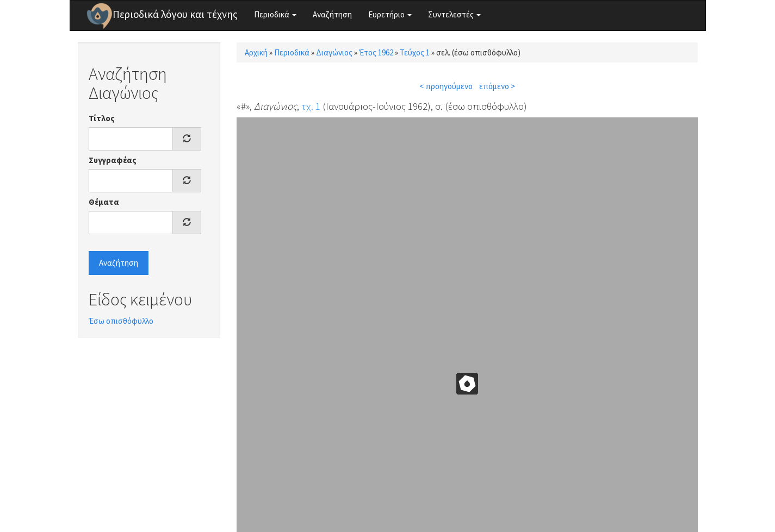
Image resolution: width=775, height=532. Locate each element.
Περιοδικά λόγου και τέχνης (175, 14)
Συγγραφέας (113, 160)
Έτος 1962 (376, 52)
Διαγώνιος (334, 52)
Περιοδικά (275, 14)
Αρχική (256, 52)
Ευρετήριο (390, 14)
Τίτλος (102, 118)
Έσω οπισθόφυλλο (121, 321)
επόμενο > (497, 86)
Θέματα (104, 202)
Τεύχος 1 (415, 52)
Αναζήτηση (332, 14)
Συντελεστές (454, 14)
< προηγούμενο (446, 86)
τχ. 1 (311, 106)
